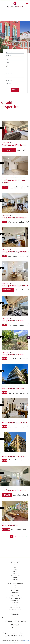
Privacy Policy (26, 641)
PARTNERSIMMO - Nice (15, 598)
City (7, 66)
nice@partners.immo (15, 610)
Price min (9, 73)
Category (9, 52)
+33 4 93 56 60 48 (15, 608)
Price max (9, 81)
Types (7, 59)
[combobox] (15, 55)
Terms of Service (15, 642)
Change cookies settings (9, 633)
